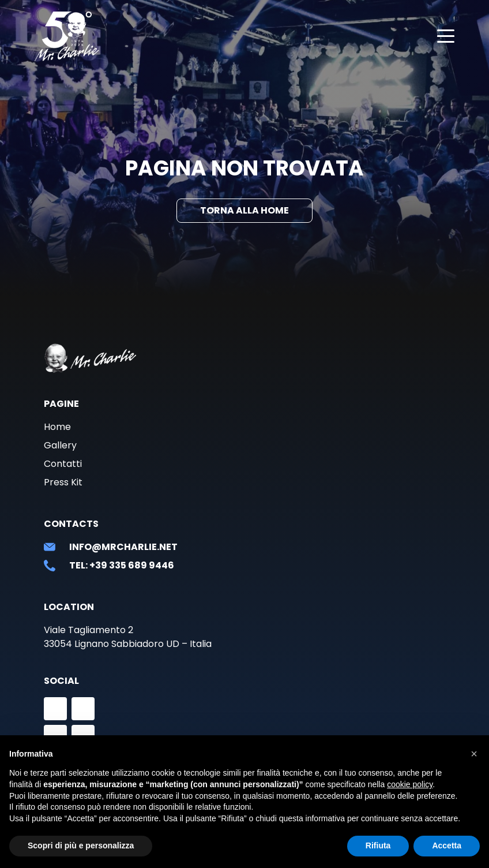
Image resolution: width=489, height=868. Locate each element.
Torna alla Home (245, 210)
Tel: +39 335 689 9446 (122, 565)
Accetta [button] (447, 845)
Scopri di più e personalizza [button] (81, 845)
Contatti (63, 464)
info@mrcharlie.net (123, 547)
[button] (474, 754)
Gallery (60, 445)
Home (57, 427)
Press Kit (63, 482)
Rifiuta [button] (378, 845)
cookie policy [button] (410, 784)
